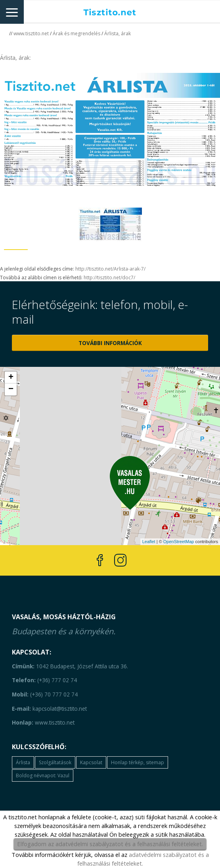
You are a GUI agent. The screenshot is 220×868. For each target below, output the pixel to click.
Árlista (23, 762)
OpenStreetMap (179, 542)
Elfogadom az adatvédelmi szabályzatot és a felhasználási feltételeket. (110, 844)
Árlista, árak (118, 33)
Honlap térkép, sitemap (138, 762)
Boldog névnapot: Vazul (43, 775)
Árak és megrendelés (77, 33)
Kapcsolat (91, 762)
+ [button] (11, 378)
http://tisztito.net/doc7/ (109, 278)
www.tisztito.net (31, 33)
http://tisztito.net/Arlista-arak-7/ (110, 269)
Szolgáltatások (55, 762)
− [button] (11, 389)
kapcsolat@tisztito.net (49, 709)
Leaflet (149, 542)
